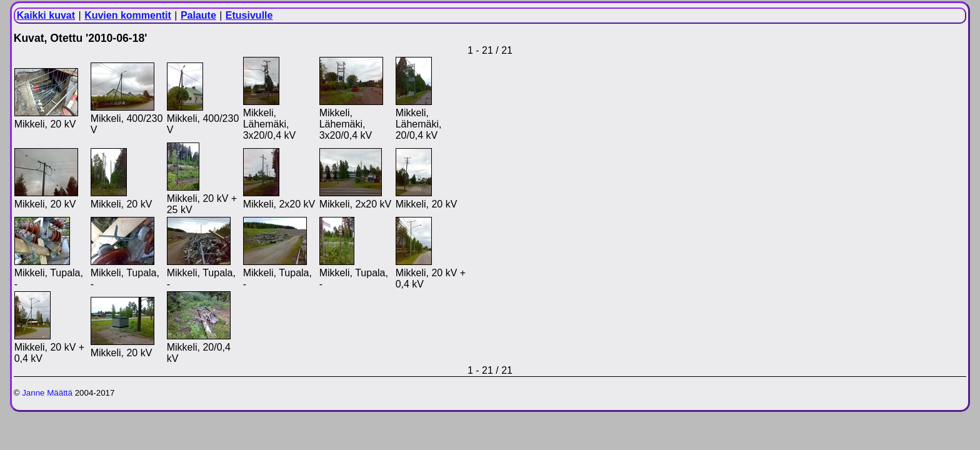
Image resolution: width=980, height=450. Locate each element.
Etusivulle (249, 15)
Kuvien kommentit (128, 15)
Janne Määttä (47, 393)
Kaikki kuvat (46, 15)
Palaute (198, 15)
